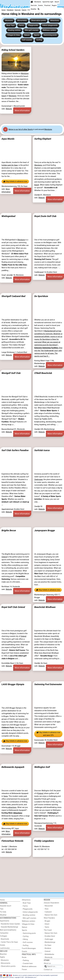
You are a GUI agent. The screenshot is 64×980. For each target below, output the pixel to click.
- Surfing (25, 945)
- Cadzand (48, 912)
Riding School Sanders (13, 50)
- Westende (48, 957)
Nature (27, 35)
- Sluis (46, 909)
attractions (12, 807)
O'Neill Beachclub (43, 373)
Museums (9, 21)
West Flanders (49, 918)
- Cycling (25, 936)
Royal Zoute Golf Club (45, 216)
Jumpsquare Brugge (45, 530)
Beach (57, 2)
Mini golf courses (32, 30)
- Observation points (8, 966)
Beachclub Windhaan (45, 607)
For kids (3, 912)
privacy (12, 977)
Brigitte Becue (9, 530)
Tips (2, 909)
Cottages (4, 936)
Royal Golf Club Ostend (13, 607)
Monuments (22, 21)
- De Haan (48, 945)
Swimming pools (50, 35)
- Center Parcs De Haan (9, 942)
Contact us (48, 970)
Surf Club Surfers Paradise (15, 450)
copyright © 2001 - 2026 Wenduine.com (25, 977)
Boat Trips (10, 25)
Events (40, 5)
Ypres (6, 796)
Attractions (55, 21)
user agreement (4, 977)
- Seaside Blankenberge (9, 927)
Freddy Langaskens (44, 841)
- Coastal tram (27, 963)
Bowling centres (14, 30)
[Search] (39, 9)
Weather (34, 9)
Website (9, 109)
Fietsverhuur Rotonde (12, 841)
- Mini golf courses (29, 918)
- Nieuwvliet (48, 906)
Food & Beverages (29, 948)
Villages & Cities (14, 35)
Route (24, 957)
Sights (2, 957)
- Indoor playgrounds (30, 912)
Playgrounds (33, 25)
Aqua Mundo (8, 139)
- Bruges (47, 921)
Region (54, 5)
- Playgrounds (27, 909)
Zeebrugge (38, 480)
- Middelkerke (49, 954)
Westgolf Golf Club (11, 373)
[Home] (32, 2)
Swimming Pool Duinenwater (48, 684)
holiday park (10, 165)
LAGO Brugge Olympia (13, 684)
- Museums (4, 960)
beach (4, 96)
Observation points (38, 21)
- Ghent (47, 924)
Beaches (3, 954)
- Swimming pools (29, 933)
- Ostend (47, 951)
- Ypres (46, 927)
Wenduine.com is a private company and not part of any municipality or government (35, 975)
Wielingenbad (8, 216)
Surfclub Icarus (42, 450)
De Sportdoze (41, 296)
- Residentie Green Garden (10, 924)
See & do (34, 5)
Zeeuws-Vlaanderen (51, 903)
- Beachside (4, 939)
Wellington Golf (42, 767)
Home (2, 900)
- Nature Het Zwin (50, 915)
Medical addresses (29, 966)
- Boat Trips (26, 903)
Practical (47, 5)
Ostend (4, 557)
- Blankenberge (50, 942)
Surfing (39, 40)
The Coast (48, 930)
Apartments (5, 921)
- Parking (25, 960)
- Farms (25, 906)
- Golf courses (27, 942)
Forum (24, 970)
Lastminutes (5, 948)
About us (47, 963)
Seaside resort (6, 906)
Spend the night (48, 2)
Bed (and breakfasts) (8, 930)
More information (22, 111)
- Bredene (47, 948)
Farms (21, 25)
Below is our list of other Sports (21, 129)
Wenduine (38, 2)
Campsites (4, 933)
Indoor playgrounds (50, 25)
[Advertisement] (32, 119)
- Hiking (25, 939)
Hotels (3, 945)
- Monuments (5, 963)
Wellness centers (49, 30)
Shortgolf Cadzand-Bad (13, 296)
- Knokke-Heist (49, 936)
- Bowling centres (29, 915)
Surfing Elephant (43, 139)
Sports (37, 35)
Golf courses (27, 40)
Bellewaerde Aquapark (13, 767)
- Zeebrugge (48, 939)
